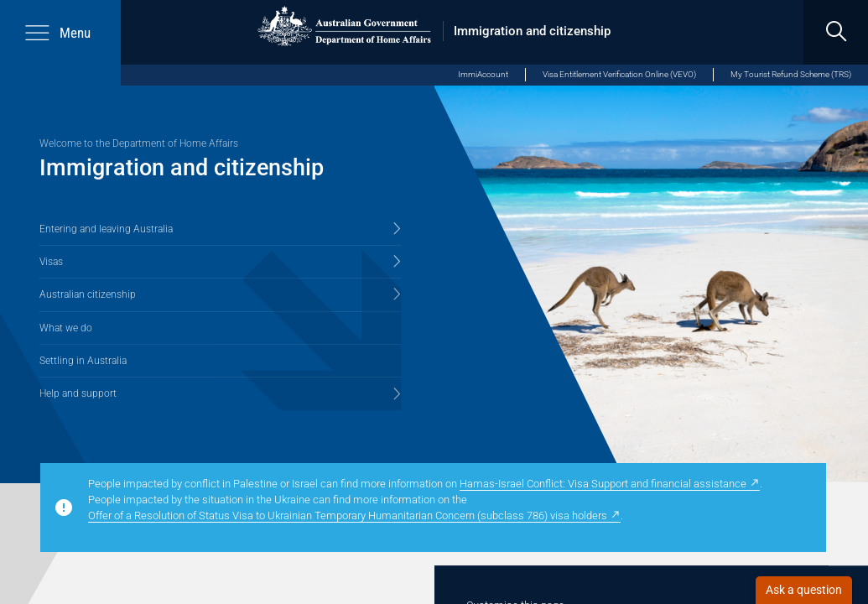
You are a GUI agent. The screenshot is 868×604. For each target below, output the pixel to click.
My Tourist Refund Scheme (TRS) (791, 74)
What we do (66, 328)
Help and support (78, 393)
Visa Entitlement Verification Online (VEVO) (619, 74)
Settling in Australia (83, 361)
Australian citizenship (88, 294)
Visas (51, 262)
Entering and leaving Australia (106, 229)
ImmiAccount (483, 74)
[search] (836, 32)
